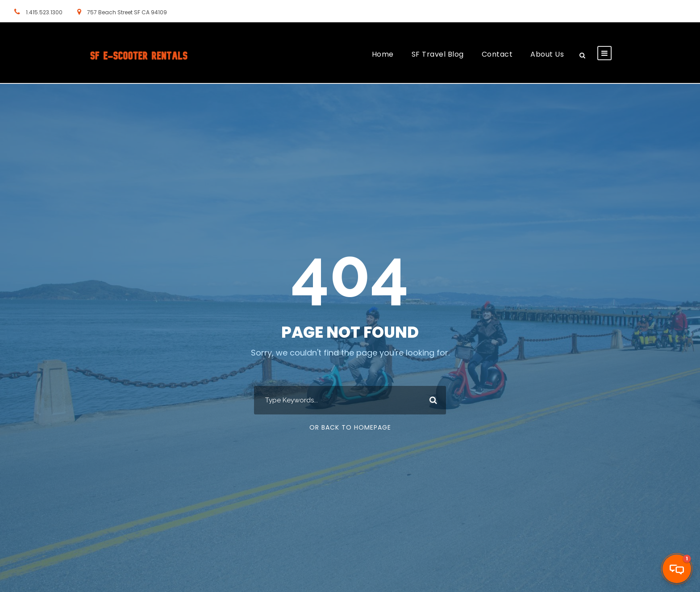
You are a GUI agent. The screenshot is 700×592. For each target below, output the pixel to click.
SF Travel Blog (438, 54)
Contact (497, 54)
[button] (677, 569)
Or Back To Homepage (350, 427)
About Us (547, 54)
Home (383, 54)
